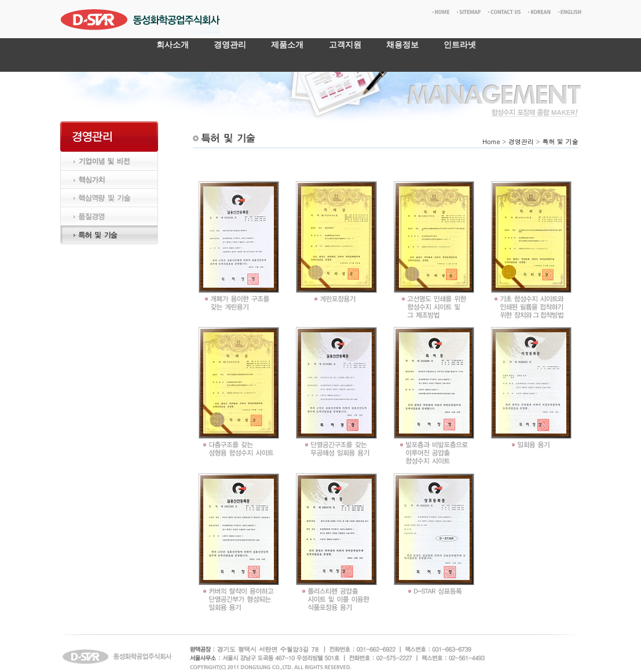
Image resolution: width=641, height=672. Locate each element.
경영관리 (230, 45)
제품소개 (287, 45)
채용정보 (402, 45)
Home (491, 142)
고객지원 (345, 45)
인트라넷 (460, 45)
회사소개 (173, 45)
